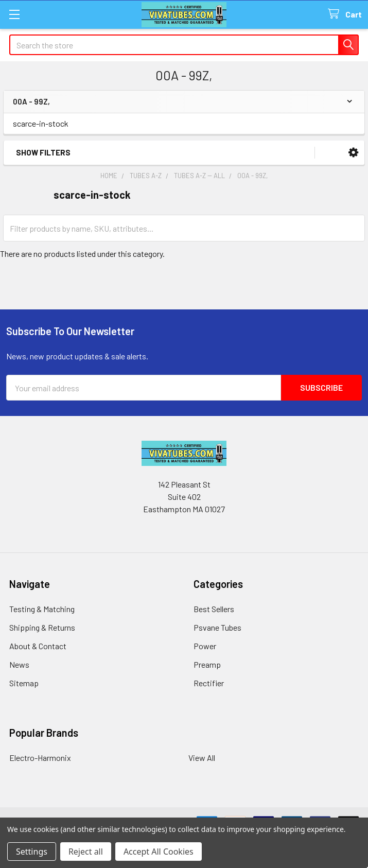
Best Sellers (214, 609)
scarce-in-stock (41, 123)
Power (205, 646)
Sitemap (24, 683)
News (19, 664)
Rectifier (209, 683)
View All (202, 758)
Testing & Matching (42, 609)
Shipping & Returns (42, 627)
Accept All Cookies (159, 852)
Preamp (207, 664)
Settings (32, 852)
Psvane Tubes (217, 627)
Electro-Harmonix (40, 758)
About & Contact (38, 646)
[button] (353, 153)
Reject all (86, 852)
